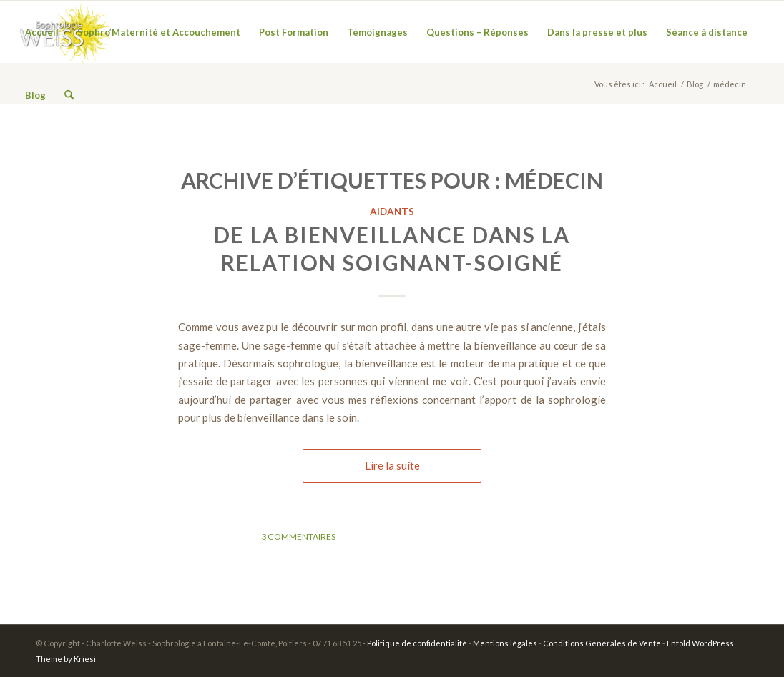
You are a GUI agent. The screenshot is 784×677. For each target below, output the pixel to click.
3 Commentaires (298, 537)
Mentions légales (505, 643)
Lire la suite (392, 465)
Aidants (392, 212)
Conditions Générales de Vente (602, 643)
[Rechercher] (69, 95)
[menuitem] (42, 32)
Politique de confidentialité (417, 643)
